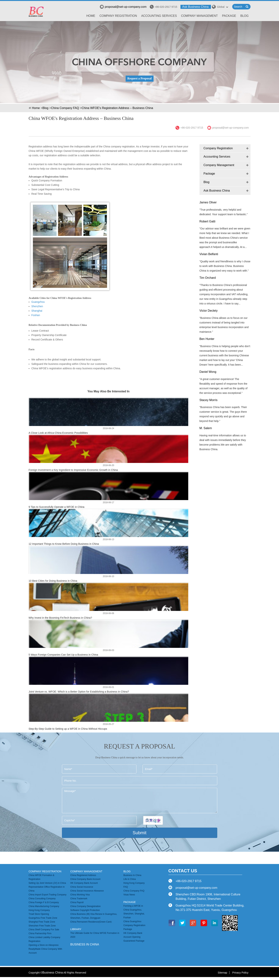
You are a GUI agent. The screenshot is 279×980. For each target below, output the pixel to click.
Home (91, 16)
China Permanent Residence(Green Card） (92, 922)
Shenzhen (37, 306)
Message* (140, 801)
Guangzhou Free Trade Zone (43, 918)
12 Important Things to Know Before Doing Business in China (64, 544)
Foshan (36, 315)
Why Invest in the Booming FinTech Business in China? (60, 618)
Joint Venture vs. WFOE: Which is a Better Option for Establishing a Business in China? (79, 692)
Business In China (132, 875)
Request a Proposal (139, 78)
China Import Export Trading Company (48, 895)
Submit (139, 833)
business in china (85, 944)
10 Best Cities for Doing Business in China (53, 581)
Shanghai (37, 311)
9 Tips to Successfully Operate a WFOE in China (57, 507)
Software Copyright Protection (85, 910)
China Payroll (77, 902)
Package (229, 16)
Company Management (199, 16)
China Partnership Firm (40, 933)
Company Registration (118, 16)
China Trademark (79, 899)
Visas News (129, 895)
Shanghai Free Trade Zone (42, 922)
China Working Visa (80, 895)
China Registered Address (83, 875)
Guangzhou (38, 302)
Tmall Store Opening (39, 914)
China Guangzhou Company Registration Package (134, 925)
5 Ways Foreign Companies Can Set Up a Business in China (63, 655)
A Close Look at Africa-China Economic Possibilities (58, 433)
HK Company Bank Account (84, 883)
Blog (244, 16)
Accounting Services (159, 16)
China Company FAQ (65, 108)
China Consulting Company (42, 899)
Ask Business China (195, 7)
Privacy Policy (240, 973)
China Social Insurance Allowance (87, 891)
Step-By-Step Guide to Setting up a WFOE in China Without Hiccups (68, 729)
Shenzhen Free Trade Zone (42, 926)
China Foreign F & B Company (44, 902)
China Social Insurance (82, 887)
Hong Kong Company (39, 910)
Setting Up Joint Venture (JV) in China (47, 883)
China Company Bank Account (85, 879)
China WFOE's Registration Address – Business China (117, 108)
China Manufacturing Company (44, 906)
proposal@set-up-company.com (123, 7)
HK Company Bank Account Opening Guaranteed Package (134, 937)
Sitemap (223, 973)
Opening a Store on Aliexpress (44, 945)
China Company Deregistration (85, 906)
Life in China (130, 879)
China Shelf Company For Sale (44, 930)
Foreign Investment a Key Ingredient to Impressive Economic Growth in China (73, 470)
